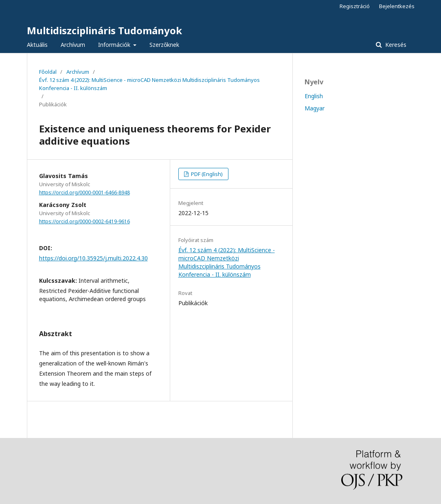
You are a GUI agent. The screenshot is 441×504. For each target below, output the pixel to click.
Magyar (315, 108)
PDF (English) (206, 174)
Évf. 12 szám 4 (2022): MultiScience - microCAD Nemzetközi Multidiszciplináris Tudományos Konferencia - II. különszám (149, 84)
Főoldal (48, 72)
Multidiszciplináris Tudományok (104, 30)
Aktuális (37, 45)
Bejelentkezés (397, 6)
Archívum (73, 45)
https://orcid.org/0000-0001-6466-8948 (84, 193)
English (314, 96)
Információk (115, 45)
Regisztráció (355, 6)
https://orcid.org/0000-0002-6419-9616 (84, 221)
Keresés (395, 45)
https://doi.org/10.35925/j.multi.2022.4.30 (93, 258)
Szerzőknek (164, 45)
